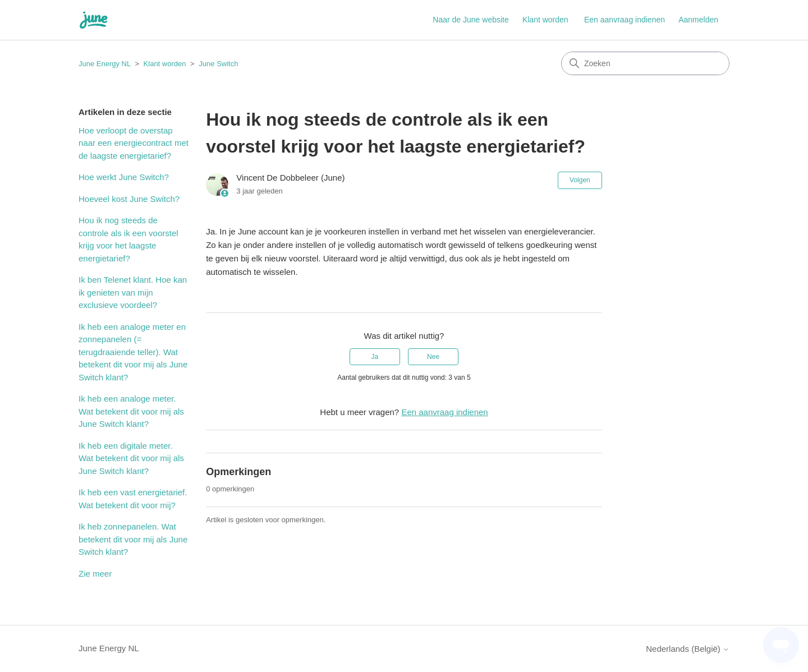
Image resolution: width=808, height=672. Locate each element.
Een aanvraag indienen (625, 20)
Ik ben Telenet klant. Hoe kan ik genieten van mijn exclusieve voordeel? (133, 292)
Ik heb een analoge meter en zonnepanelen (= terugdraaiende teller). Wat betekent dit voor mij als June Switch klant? (133, 352)
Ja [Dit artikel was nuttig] (375, 357)
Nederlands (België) (688, 649)
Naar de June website (470, 20)
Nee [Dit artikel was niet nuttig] (433, 357)
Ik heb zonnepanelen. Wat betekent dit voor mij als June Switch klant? (133, 539)
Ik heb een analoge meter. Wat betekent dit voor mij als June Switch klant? (131, 411)
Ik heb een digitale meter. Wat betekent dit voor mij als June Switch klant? (131, 458)
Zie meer (95, 574)
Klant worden (545, 20)
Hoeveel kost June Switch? (129, 199)
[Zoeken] (645, 63)
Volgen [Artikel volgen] (580, 180)
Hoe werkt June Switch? (124, 177)
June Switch (218, 64)
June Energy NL (105, 64)
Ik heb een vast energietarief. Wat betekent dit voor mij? (133, 499)
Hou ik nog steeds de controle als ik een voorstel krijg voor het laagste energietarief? (128, 239)
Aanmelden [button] (698, 20)
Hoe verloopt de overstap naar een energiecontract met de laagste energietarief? (134, 143)
